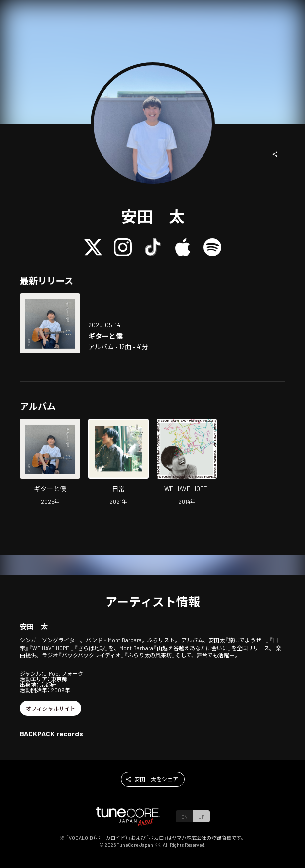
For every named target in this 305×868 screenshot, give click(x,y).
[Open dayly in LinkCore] (118, 463)
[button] (275, 154)
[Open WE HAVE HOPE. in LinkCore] (187, 463)
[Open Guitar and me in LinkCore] (50, 323)
